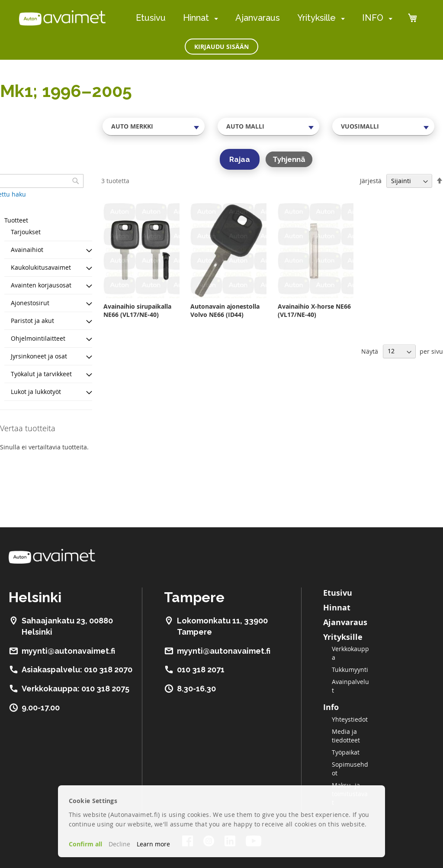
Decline (119, 844)
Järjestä (371, 181)
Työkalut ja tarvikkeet (41, 374)
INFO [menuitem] (373, 18)
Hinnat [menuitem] (196, 18)
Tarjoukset (26, 232)
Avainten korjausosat (41, 285)
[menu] (264, 18)
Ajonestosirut (30, 303)
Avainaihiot (27, 250)
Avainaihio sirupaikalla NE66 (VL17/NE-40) (137, 310)
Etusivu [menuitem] (151, 18)
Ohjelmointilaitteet (38, 338)
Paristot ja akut (32, 321)
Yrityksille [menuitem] (316, 18)
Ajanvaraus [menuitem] (258, 18)
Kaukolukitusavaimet (41, 267)
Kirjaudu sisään (221, 47)
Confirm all (85, 844)
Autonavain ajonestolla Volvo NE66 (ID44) (225, 310)
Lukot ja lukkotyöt (36, 392)
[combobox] (154, 126)
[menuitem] (214, 18)
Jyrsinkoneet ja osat (39, 356)
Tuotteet (16, 220)
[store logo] (62, 18)
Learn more (153, 844)
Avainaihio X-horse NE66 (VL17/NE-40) (314, 310)
